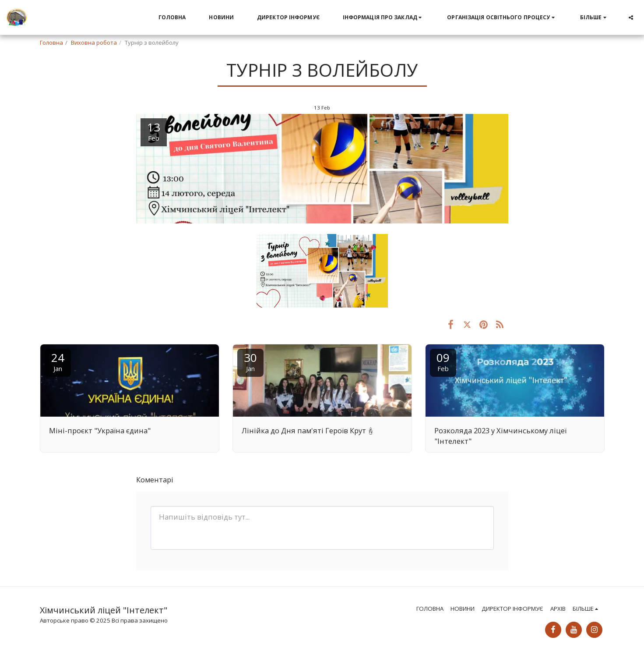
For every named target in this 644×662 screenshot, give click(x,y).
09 (443, 361)
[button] (384, 18)
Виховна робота (94, 42)
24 (58, 361)
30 (250, 361)
